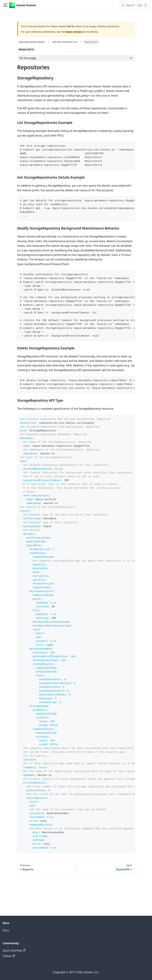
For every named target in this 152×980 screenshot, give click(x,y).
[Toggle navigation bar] (5, 5)
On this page (28, 58)
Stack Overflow (14, 950)
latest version (74, 32)
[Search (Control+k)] (134, 5)
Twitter (9, 956)
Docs (6, 930)
